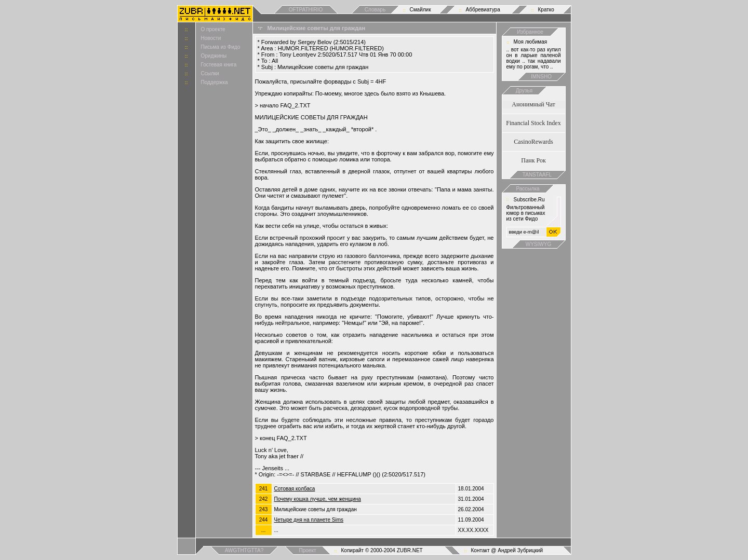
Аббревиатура (483, 10)
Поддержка (215, 82)
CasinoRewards (533, 142)
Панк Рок (533, 160)
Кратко (546, 10)
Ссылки (210, 73)
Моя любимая (531, 42)
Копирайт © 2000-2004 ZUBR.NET (382, 550)
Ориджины (214, 56)
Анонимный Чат (533, 104)
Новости (211, 38)
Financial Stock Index (533, 123)
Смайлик (420, 10)
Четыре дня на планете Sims (309, 520)
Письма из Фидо (221, 47)
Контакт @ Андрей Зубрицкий (507, 550)
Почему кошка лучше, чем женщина (318, 499)
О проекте (213, 29)
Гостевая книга (219, 65)
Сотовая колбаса (295, 489)
